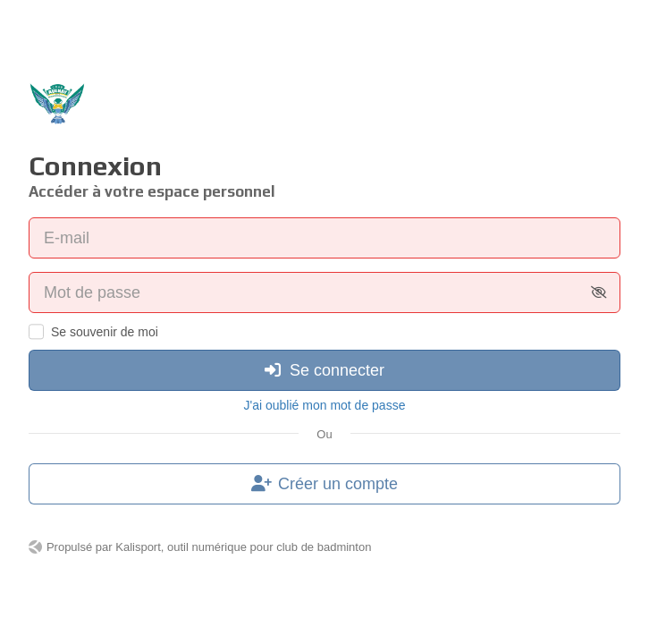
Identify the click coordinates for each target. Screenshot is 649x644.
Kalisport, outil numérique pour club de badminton (243, 547)
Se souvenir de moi (105, 332)
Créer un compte (324, 484)
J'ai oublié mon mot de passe (325, 405)
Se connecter (324, 370)
